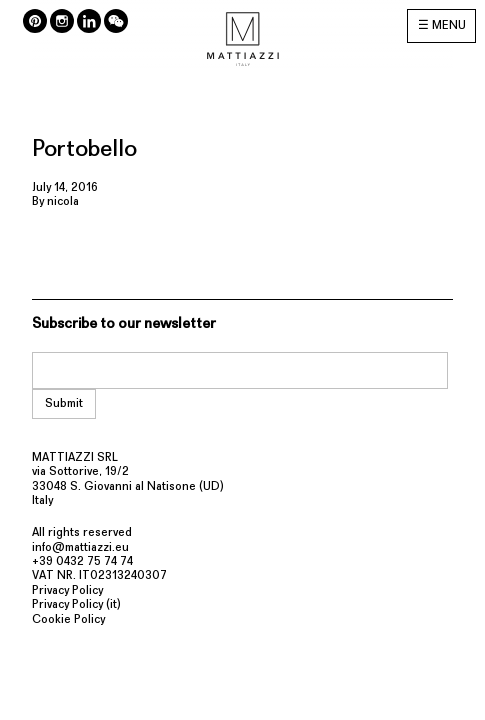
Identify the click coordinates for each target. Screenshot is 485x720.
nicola (63, 202)
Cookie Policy (68, 620)
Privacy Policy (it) (76, 605)
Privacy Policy (67, 591)
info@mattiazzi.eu (80, 548)
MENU (449, 26)
